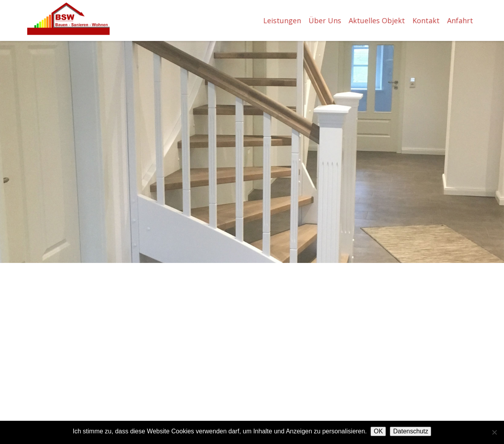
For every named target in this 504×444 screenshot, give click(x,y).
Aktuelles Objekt (378, 20)
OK (378, 431)
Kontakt (427, 20)
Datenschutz (410, 431)
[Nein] (494, 432)
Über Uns (326, 20)
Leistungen (283, 20)
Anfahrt (461, 20)
